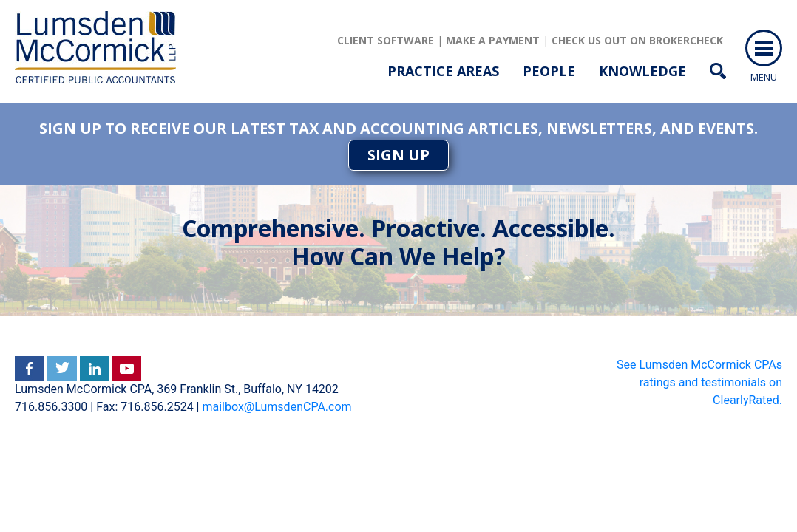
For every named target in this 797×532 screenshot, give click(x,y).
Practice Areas (443, 71)
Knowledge (642, 71)
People (549, 71)
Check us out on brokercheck (637, 40)
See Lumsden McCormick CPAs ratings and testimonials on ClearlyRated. (699, 382)
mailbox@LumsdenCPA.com (277, 407)
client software (386, 40)
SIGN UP (398, 155)
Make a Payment (493, 40)
